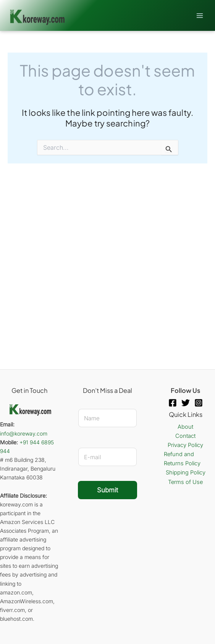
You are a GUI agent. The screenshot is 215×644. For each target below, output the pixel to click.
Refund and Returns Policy (182, 459)
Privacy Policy (185, 445)
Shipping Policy (186, 473)
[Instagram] (199, 403)
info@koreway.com (24, 433)
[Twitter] (186, 403)
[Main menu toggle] (200, 15)
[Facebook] (173, 403)
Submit (107, 490)
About (185, 427)
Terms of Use (185, 482)
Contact (185, 436)
